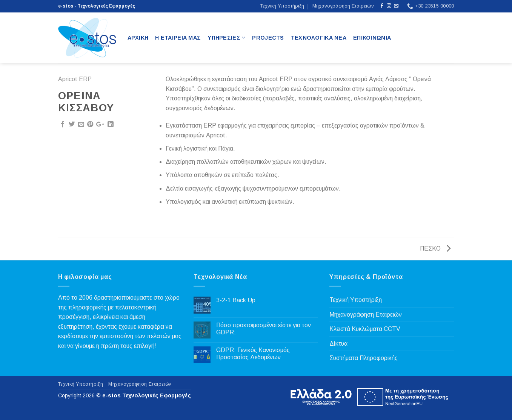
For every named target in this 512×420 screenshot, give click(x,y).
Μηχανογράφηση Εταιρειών (343, 6)
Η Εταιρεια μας (178, 38)
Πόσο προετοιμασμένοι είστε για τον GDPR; (264, 329)
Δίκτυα (338, 344)
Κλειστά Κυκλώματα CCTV (365, 329)
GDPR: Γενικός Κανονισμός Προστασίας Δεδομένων (253, 354)
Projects (268, 38)
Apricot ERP (75, 79)
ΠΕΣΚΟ (435, 248)
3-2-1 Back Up (236, 300)
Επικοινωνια (372, 38)
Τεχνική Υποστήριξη (282, 6)
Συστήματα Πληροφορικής (364, 358)
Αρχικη (138, 38)
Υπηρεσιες (226, 38)
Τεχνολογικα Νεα (319, 38)
